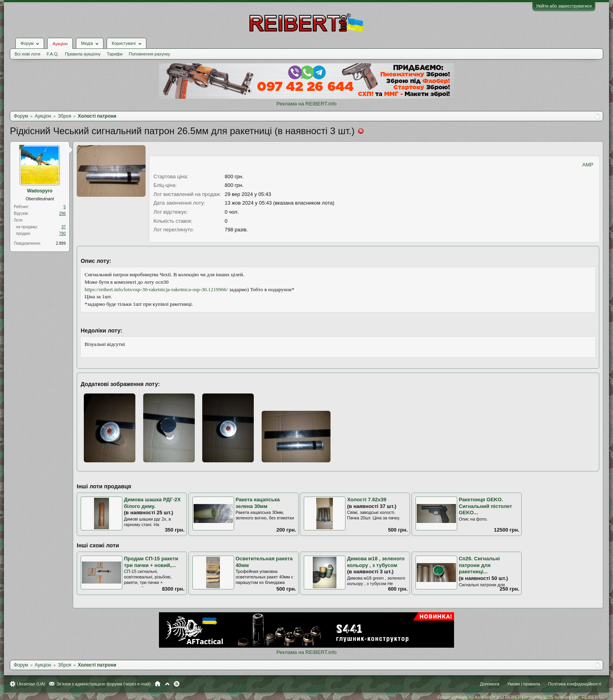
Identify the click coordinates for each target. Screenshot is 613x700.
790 (62, 234)
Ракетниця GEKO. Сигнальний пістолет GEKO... (486, 506)
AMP (588, 165)
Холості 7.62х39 (367, 500)
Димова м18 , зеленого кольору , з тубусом (376, 562)
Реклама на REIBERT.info (306, 104)
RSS (177, 684)
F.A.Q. (53, 54)
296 (62, 213)
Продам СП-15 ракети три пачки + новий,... (151, 562)
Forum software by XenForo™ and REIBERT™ (519, 697)
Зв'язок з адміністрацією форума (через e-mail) (103, 684)
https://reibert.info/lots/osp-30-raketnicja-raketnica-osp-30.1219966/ (156, 289)
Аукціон (60, 44)
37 (64, 227)
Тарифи (115, 54)
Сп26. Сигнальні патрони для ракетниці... (479, 565)
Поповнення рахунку (149, 54)
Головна (158, 684)
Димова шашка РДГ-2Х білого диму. (152, 503)
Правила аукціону (83, 54)
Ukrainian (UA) (31, 684)
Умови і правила (523, 684)
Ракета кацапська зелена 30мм (258, 503)
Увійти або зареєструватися (564, 6)
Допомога (490, 684)
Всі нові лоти (27, 54)
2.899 (61, 243)
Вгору (167, 684)
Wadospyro (40, 191)
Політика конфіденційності (575, 684)
